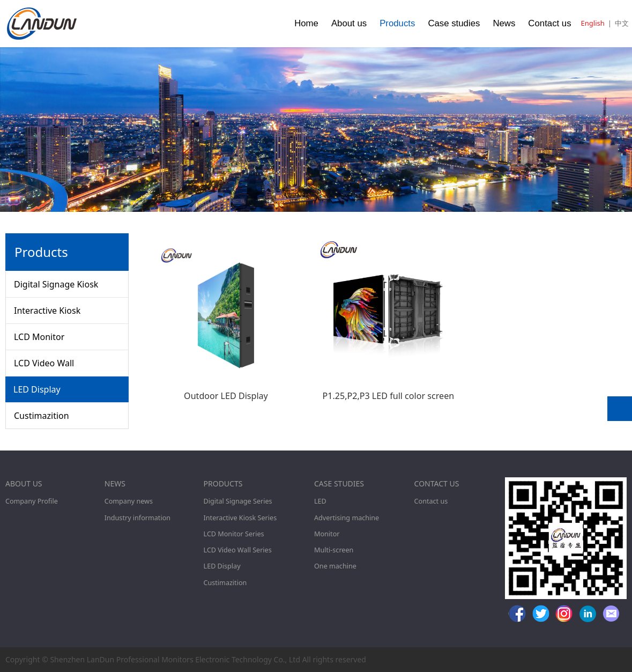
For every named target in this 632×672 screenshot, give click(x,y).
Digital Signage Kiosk (56, 284)
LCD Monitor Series (234, 534)
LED (320, 501)
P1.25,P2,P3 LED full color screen (388, 396)
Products (397, 23)
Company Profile (32, 501)
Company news (129, 501)
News (504, 23)
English (593, 23)
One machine (335, 566)
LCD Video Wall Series (238, 550)
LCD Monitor (39, 337)
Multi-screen (334, 550)
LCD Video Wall (44, 363)
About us (349, 23)
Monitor (327, 534)
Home (306, 23)
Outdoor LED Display (226, 396)
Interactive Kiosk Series (240, 518)
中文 (622, 23)
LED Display (37, 389)
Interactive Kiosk (47, 311)
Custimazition (42, 416)
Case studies (454, 23)
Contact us (549, 23)
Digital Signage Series (238, 501)
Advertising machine (347, 518)
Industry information (137, 518)
